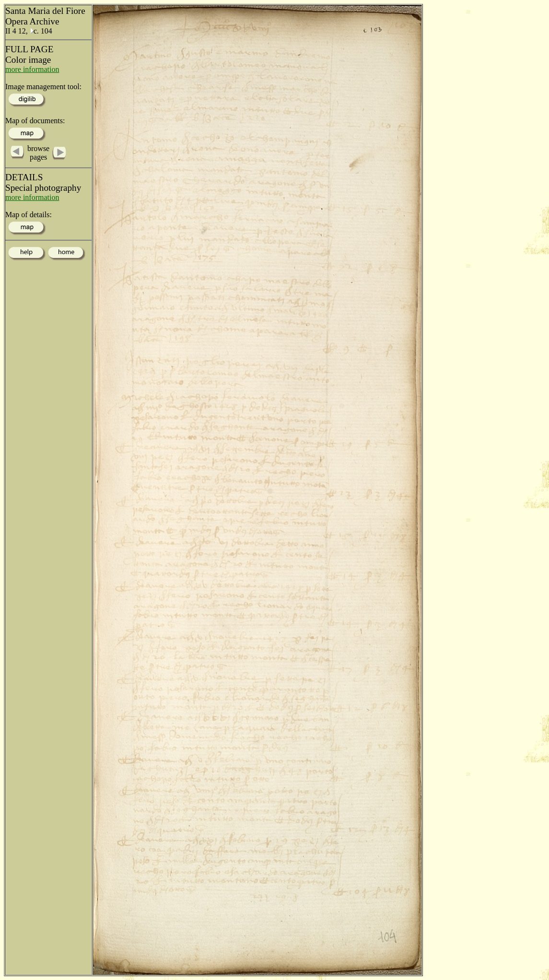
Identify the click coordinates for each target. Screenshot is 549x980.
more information (32, 69)
